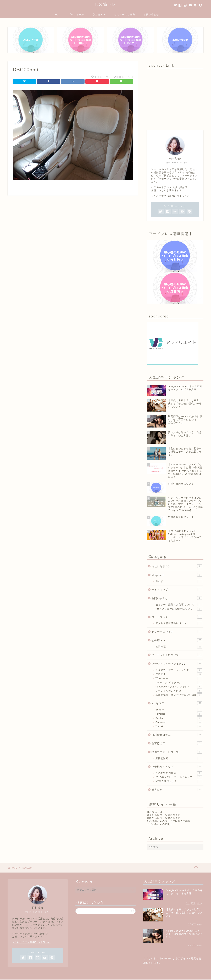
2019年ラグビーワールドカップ (179, 777)
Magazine (177, 575)
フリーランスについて (177, 655)
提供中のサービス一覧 (177, 752)
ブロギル (179, 674)
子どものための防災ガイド (162, 824)
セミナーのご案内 (125, 14)
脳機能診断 (179, 759)
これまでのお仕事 (179, 773)
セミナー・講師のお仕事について (179, 605)
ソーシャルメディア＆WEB (177, 663)
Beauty (179, 710)
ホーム (56, 14)
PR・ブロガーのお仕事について (179, 609)
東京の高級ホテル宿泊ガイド (163, 815)
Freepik (166, 958)
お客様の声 (177, 743)
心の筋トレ (105, 4)
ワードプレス (177, 617)
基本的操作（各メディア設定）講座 (179, 695)
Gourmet (179, 722)
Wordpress (179, 678)
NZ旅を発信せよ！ (179, 781)
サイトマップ (177, 589)
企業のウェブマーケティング (179, 670)
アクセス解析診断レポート (179, 623)
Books (179, 718)
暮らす (179, 581)
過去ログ (177, 789)
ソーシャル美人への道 (179, 691)
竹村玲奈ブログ (156, 812)
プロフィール (76, 14)
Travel (179, 726)
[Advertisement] (175, 98)
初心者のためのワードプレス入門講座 (169, 821)
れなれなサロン (177, 566)
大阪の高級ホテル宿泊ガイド (163, 818)
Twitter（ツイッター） (179, 683)
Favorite (179, 714)
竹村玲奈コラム (177, 734)
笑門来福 (179, 647)
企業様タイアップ (177, 766)
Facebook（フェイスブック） (179, 687)
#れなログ (177, 703)
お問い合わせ (151, 14)
